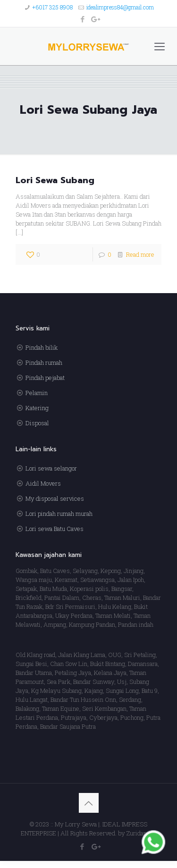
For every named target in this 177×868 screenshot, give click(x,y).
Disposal (37, 423)
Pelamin (37, 393)
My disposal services (55, 498)
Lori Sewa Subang (55, 180)
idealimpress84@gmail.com (120, 7)
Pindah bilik (42, 347)
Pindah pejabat (45, 378)
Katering (37, 408)
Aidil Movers (43, 483)
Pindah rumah (44, 362)
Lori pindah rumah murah (59, 514)
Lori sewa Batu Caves (55, 529)
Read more (140, 254)
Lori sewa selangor (51, 468)
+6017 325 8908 (52, 7)
